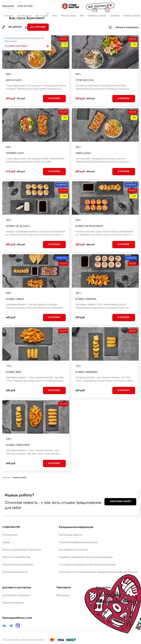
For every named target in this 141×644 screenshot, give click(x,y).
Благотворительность (15, 572)
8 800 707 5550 (25, 6)
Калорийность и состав (73, 550)
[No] (15, 27)
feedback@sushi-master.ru (117, 602)
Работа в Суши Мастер (16, 557)
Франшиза (63, 595)
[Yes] (38, 27)
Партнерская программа (18, 565)
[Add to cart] (54, 99)
